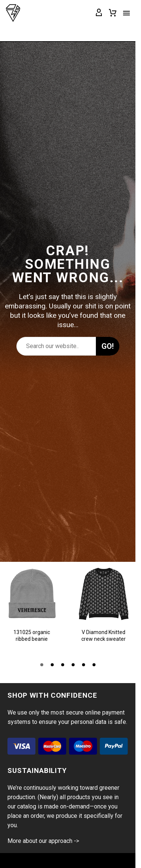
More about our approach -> (43, 841)
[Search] (68, 346)
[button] (42, 665)
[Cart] (113, 13)
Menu (126, 13)
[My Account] (99, 13)
